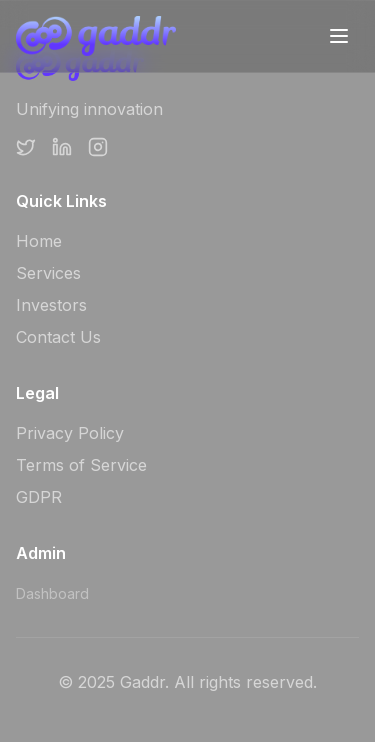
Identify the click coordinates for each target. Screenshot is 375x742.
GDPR (39, 497)
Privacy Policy (70, 433)
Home (39, 241)
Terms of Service (81, 465)
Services (48, 273)
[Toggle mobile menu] (339, 36)
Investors (51, 305)
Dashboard (52, 593)
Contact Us (58, 337)
